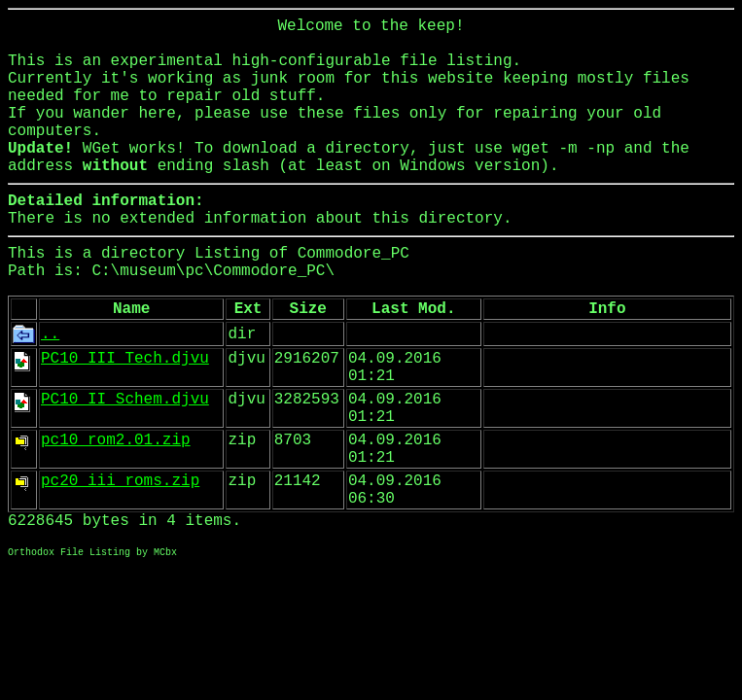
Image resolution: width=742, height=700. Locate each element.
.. (50, 334)
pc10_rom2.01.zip (116, 440)
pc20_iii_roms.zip (120, 481)
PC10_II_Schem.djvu (125, 400)
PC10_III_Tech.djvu (125, 359)
